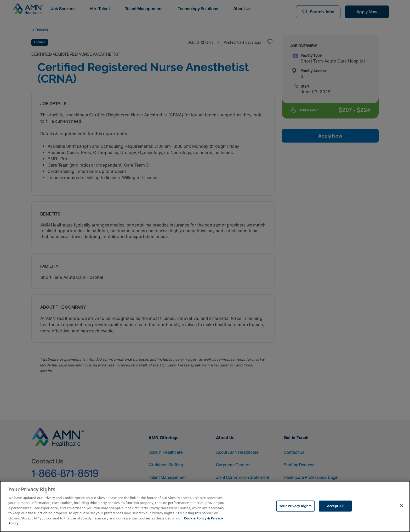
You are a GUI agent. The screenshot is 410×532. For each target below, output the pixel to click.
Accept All (335, 506)
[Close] (402, 506)
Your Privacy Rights (295, 506)
